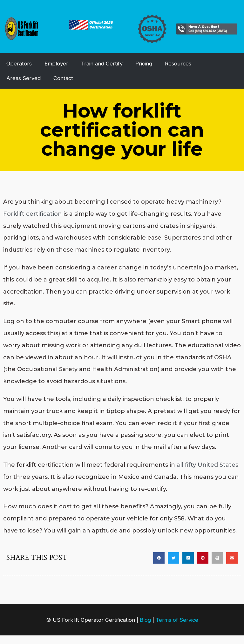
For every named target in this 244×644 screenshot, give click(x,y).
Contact (63, 78)
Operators (19, 64)
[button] (159, 558)
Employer (56, 64)
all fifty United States (207, 465)
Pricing (144, 64)
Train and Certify (102, 64)
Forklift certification (33, 214)
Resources (178, 64)
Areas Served (24, 78)
